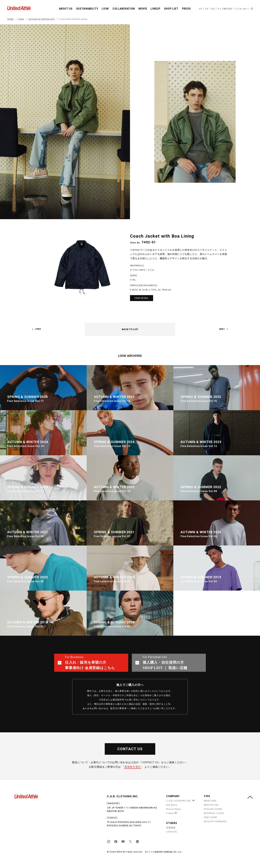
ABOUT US (66, 9)
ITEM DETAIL (142, 298)
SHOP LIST (171, 9)
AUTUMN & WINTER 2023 (42, 19)
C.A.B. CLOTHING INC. (179, 801)
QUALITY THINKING (215, 821)
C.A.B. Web (241, 9)
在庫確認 (171, 828)
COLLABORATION (124, 9)
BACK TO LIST (130, 329)
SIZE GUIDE (210, 817)
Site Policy (172, 805)
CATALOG (172, 832)
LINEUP (155, 9)
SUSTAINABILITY (87, 9)
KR (213, 9)
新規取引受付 (133, 767)
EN (200, 9)
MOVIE (143, 9)
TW (207, 9)
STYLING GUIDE (213, 809)
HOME (10, 19)
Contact (170, 813)
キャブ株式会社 (225, 9)
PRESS (186, 9)
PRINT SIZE (210, 801)
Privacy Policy (174, 809)
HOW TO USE (211, 805)
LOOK (105, 9)
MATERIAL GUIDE (214, 813)
